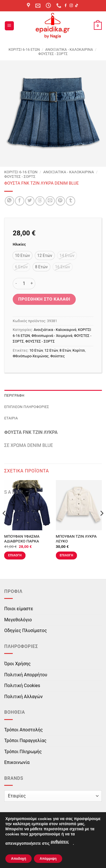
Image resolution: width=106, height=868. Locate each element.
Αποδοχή (19, 859)
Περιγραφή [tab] (14, 395)
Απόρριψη (48, 859)
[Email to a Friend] (50, 201)
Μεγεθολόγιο (18, 620)
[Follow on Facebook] (66, 6)
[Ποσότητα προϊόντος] (24, 284)
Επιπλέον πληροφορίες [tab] (27, 407)
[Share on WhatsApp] (9, 201)
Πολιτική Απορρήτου (26, 675)
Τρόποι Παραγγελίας (25, 741)
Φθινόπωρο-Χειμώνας (31, 356)
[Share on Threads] (40, 201)
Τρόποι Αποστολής (23, 730)
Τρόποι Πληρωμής (23, 752)
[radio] (22, 255)
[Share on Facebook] (20, 201)
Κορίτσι (79, 350)
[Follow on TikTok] (77, 6)
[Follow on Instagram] (71, 6)
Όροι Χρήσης (17, 664)
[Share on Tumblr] (71, 201)
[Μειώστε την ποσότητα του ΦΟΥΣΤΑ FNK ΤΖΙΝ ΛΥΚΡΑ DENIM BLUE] (16, 284)
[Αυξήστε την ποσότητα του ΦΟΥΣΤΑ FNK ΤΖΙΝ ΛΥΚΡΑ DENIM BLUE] (32, 284)
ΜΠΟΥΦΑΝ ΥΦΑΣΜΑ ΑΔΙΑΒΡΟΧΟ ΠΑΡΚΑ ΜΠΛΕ (22, 541)
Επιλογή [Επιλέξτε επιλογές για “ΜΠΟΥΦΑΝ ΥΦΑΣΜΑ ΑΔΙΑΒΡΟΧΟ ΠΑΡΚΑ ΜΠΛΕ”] (15, 555)
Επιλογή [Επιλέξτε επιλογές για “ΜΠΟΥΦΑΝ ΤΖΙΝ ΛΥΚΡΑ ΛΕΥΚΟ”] (66, 555)
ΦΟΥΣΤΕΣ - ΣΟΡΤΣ (53, 54)
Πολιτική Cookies (22, 686)
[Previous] (5, 525)
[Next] (101, 525)
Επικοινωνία (17, 762)
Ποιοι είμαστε (19, 609)
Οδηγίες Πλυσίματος (26, 631)
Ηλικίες (19, 244)
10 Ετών (36, 350)
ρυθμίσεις (60, 842)
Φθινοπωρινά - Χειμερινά (52, 336)
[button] (9, 26)
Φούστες (58, 356)
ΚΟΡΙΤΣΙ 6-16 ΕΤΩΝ (24, 49)
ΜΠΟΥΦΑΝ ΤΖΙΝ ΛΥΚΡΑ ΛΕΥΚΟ (76, 539)
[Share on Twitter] (30, 201)
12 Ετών (51, 350)
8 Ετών (65, 350)
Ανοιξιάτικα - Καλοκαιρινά (69, 49)
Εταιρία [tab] (11, 418)
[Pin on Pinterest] (60, 201)
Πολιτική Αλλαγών (23, 697)
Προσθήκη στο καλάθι (44, 299)
